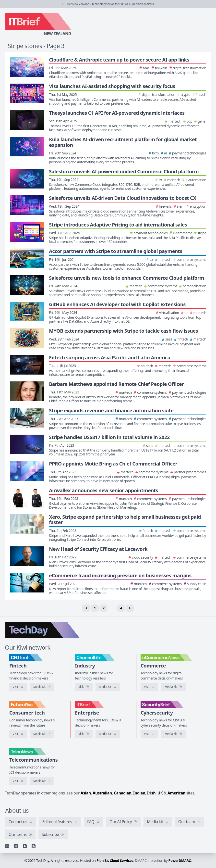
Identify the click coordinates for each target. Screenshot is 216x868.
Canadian (123, 793)
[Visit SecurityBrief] (149, 734)
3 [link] (112, 608)
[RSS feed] (34, 846)
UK (160, 793)
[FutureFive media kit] (42, 734)
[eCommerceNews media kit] (173, 687)
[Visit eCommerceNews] (149, 687)
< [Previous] (86, 608)
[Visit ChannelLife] (84, 687)
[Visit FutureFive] (18, 734)
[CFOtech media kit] (42, 687)
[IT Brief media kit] (108, 734)
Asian (86, 793)
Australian (102, 793)
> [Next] (130, 608)
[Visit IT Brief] (84, 734)
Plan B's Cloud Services (115, 861)
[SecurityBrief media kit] (173, 734)
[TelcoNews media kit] (42, 781)
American (176, 793)
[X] (16, 846)
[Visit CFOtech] (18, 687)
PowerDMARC (180, 861)
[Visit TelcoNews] (18, 781)
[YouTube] (25, 846)
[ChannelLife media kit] (108, 687)
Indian (139, 793)
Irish (151, 793)
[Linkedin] (7, 846)
